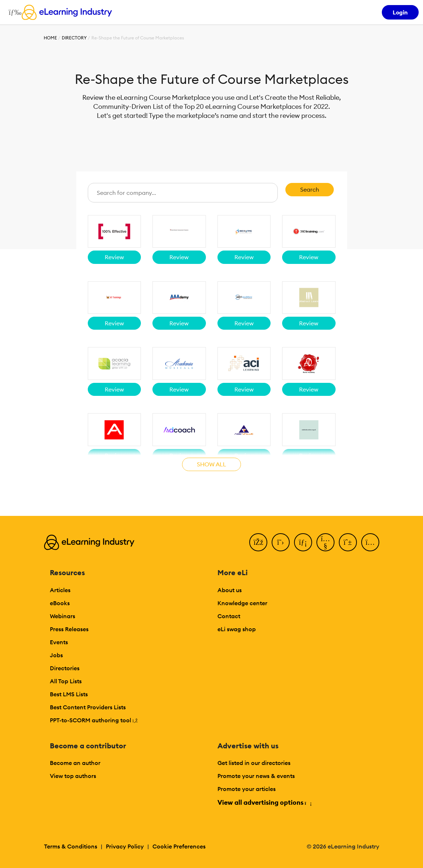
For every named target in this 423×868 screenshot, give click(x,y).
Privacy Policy (125, 846)
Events (59, 642)
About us (230, 590)
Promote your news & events (256, 776)
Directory (74, 38)
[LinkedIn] (303, 542)
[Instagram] (370, 542)
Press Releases (69, 629)
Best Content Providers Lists (88, 707)
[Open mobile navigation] (13, 12)
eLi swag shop (237, 629)
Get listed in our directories (254, 763)
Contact (229, 616)
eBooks (60, 603)
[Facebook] (258, 542)
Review (114, 257)
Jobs (56, 655)
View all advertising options (264, 802)
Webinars (62, 616)
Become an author (75, 763)
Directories (65, 668)
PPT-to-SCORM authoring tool (94, 720)
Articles (60, 590)
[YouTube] (325, 542)
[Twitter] (281, 542)
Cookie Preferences (179, 846)
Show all (211, 464)
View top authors (73, 776)
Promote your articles (247, 789)
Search (310, 189)
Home (50, 38)
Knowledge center (242, 603)
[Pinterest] (348, 542)
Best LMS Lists (69, 694)
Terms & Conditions (71, 846)
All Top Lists (66, 681)
